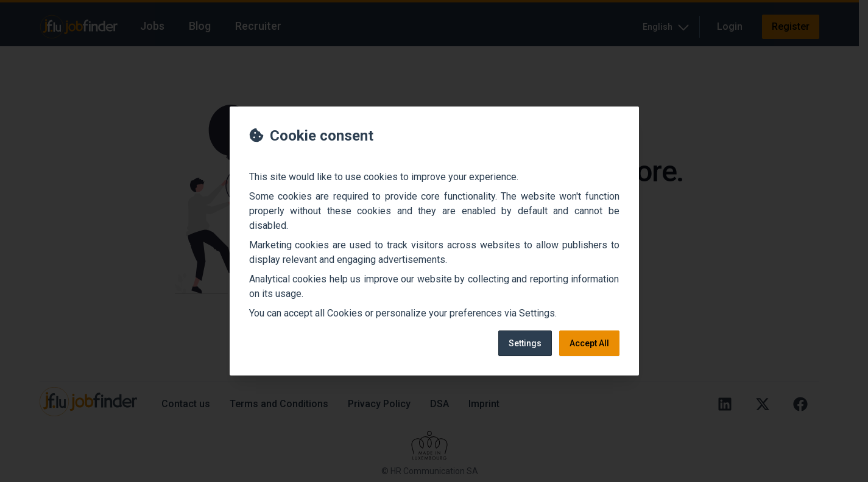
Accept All (589, 343)
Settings (525, 343)
